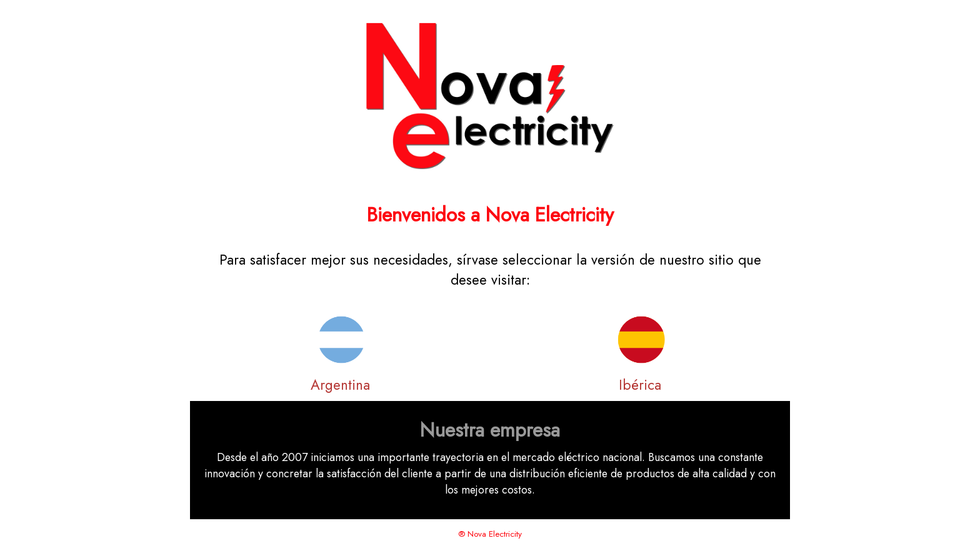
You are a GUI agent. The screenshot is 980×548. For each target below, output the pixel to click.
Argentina (340, 385)
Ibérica (640, 385)
